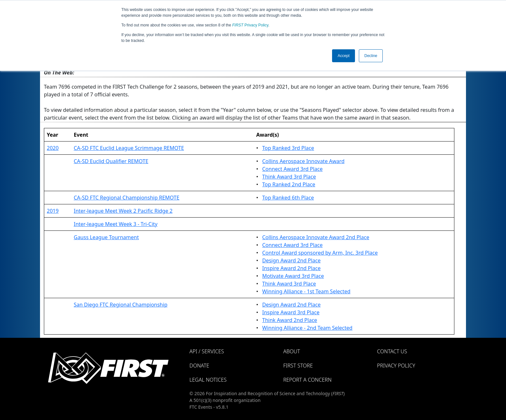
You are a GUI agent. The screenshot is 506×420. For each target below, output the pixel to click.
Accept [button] (344, 56)
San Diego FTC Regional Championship (120, 305)
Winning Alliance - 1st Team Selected (306, 291)
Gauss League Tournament (106, 237)
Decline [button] (371, 56)
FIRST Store (298, 366)
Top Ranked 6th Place (288, 198)
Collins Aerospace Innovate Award (304, 161)
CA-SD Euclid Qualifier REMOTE (111, 161)
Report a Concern (308, 380)
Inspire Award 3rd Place (291, 312)
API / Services (207, 351)
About (292, 351)
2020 (53, 148)
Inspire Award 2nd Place (292, 268)
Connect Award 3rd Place (293, 169)
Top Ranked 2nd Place (289, 184)
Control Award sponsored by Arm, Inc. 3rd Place (320, 253)
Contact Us (392, 351)
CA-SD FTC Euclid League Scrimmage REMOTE (129, 148)
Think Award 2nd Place (290, 320)
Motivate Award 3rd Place (293, 276)
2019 (53, 211)
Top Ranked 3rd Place (288, 148)
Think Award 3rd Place (289, 177)
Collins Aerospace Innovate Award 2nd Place (316, 237)
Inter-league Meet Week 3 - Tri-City (116, 224)
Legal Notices (208, 380)
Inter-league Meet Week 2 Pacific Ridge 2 (123, 211)
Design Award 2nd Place (292, 260)
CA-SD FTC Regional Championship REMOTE (126, 198)
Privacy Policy (250, 25)
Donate (199, 366)
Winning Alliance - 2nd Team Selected (308, 328)
